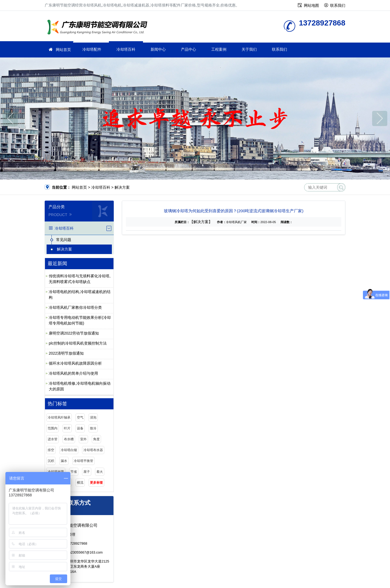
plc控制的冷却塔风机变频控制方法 (78, 343)
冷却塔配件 (92, 49)
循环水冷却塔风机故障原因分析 (75, 363)
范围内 (53, 428)
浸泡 (93, 417)
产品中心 (188, 49)
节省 (74, 472)
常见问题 (64, 240)
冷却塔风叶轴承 (59, 417)
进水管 (53, 439)
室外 (83, 439)
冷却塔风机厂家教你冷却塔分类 (75, 307)
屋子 (87, 472)
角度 (96, 439)
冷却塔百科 (126, 49)
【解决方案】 (201, 222)
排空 (51, 450)
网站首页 (63, 50)
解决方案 (122, 187)
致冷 (93, 428)
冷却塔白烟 (69, 450)
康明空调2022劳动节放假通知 (74, 333)
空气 (80, 417)
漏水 (64, 461)
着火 (100, 472)
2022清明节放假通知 (66, 353)
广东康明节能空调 (99, 28)
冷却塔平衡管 (83, 461)
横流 (80, 483)
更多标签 (96, 483)
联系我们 (338, 5)
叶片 (67, 428)
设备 (80, 428)
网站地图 (311, 5)
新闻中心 (158, 49)
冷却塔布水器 (93, 450)
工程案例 (219, 49)
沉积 (51, 461)
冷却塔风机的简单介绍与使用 (73, 373)
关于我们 (249, 49)
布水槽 (69, 439)
